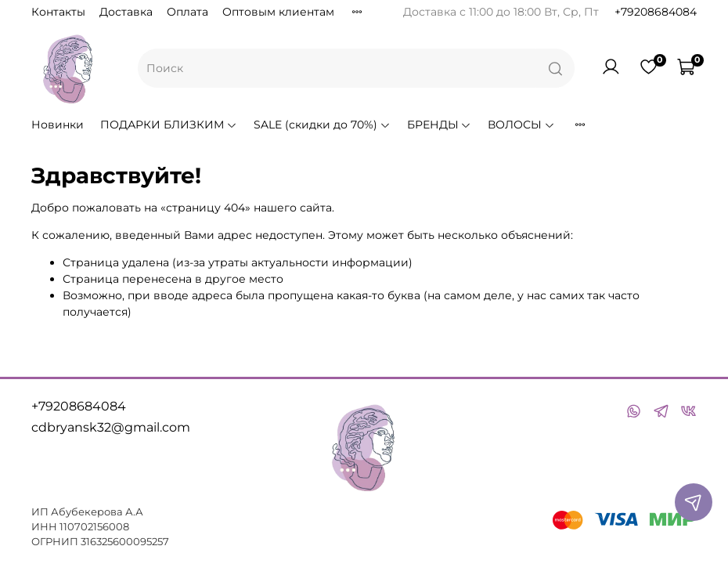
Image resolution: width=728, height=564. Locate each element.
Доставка (126, 12)
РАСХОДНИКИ (620, 125)
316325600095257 (125, 542)
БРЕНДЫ (440, 125)
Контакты (58, 12)
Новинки (58, 125)
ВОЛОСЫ (521, 125)
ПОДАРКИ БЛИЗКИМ (169, 125)
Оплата (187, 12)
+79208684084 (656, 12)
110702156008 (94, 527)
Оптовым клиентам (278, 12)
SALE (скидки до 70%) (322, 125)
